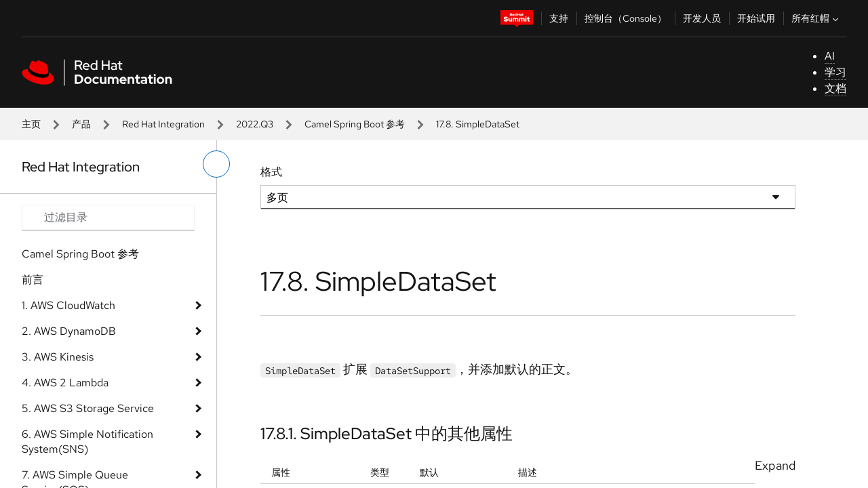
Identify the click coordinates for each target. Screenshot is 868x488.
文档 (835, 88)
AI (830, 56)
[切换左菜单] (216, 164)
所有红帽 (816, 18)
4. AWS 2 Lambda (65, 383)
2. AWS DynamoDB (69, 331)
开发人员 (702, 18)
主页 (31, 124)
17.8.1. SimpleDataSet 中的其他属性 (387, 433)
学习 (835, 72)
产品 (81, 124)
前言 (33, 280)
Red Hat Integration (163, 124)
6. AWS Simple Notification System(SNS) (87, 442)
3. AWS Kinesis (58, 357)
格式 (271, 172)
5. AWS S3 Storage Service (88, 408)
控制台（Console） (626, 18)
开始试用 (756, 18)
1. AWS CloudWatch (68, 305)
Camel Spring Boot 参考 (355, 124)
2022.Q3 (255, 124)
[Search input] (108, 218)
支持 (559, 18)
